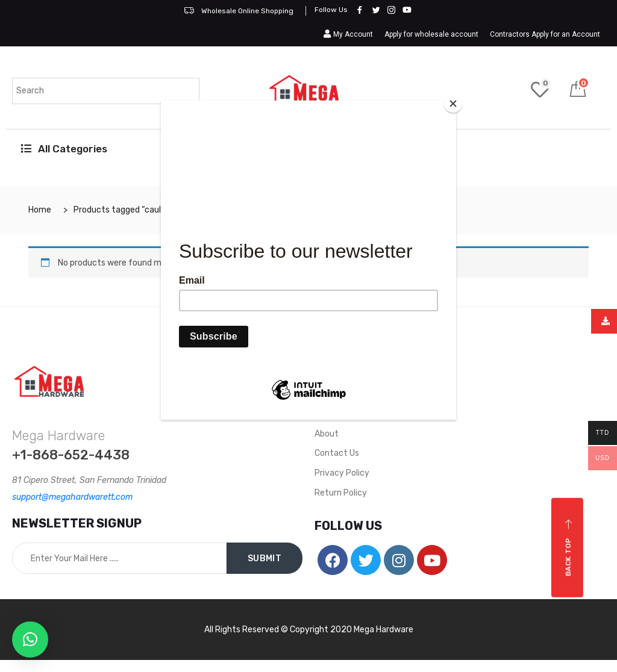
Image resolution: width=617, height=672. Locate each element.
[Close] (453, 104)
